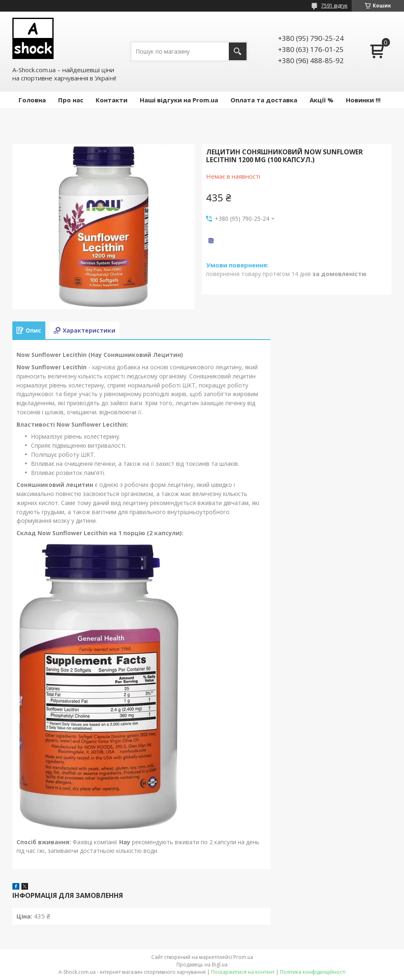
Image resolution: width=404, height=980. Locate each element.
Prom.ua (243, 957)
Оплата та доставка (264, 100)
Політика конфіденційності (313, 972)
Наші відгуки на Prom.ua (179, 100)
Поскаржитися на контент (243, 972)
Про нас (71, 100)
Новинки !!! (363, 100)
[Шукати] (238, 51)
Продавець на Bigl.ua (202, 965)
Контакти (112, 100)
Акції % (322, 100)
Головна (32, 100)
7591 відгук (334, 6)
